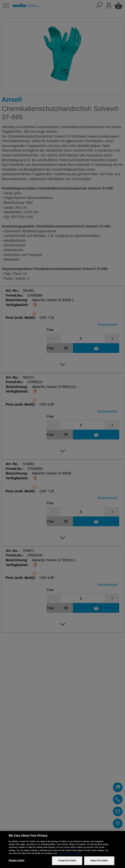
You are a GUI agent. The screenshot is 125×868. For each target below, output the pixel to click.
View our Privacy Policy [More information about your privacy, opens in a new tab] (69, 853)
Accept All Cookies (67, 861)
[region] (62, 850)
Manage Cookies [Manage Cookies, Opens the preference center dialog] (17, 860)
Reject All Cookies (99, 861)
